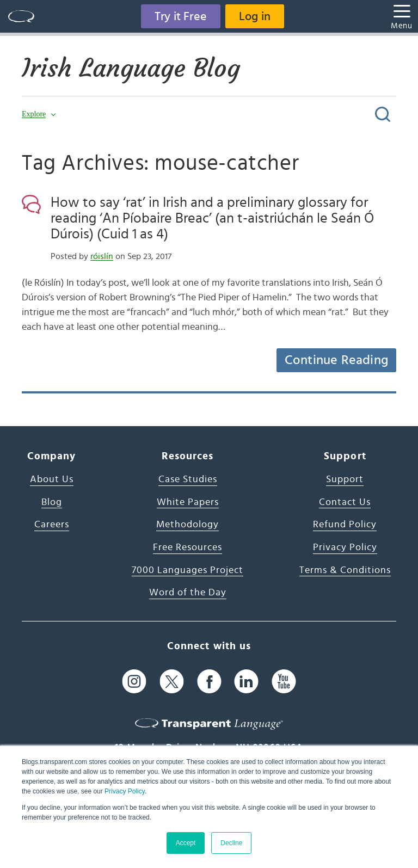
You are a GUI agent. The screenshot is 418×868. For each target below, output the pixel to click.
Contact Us (345, 502)
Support (345, 479)
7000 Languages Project (188, 570)
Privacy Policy (125, 791)
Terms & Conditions (345, 570)
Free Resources (188, 547)
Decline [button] (231, 843)
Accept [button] (186, 843)
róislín (102, 256)
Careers (52, 525)
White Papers (188, 502)
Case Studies (188, 479)
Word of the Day (188, 593)
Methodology (188, 525)
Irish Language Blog (131, 68)
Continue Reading (336, 360)
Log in (255, 16)
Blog (52, 502)
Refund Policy (345, 525)
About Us (52, 479)
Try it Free (181, 16)
